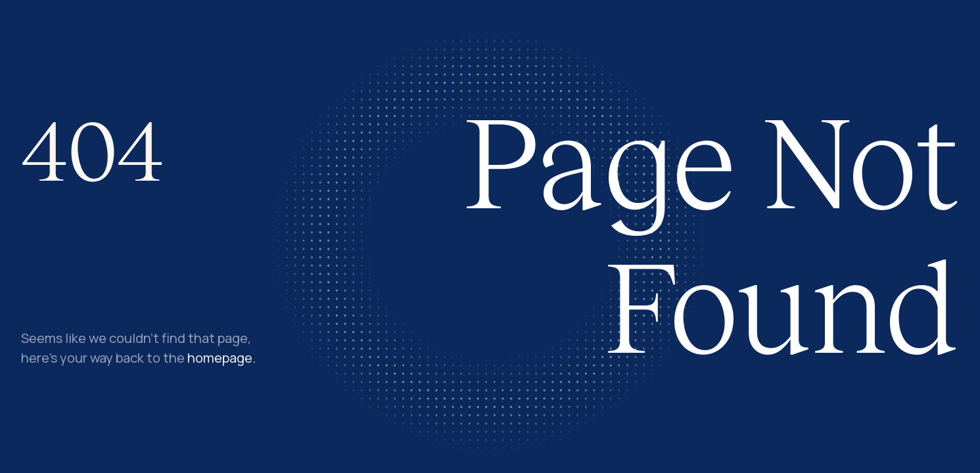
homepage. (222, 358)
